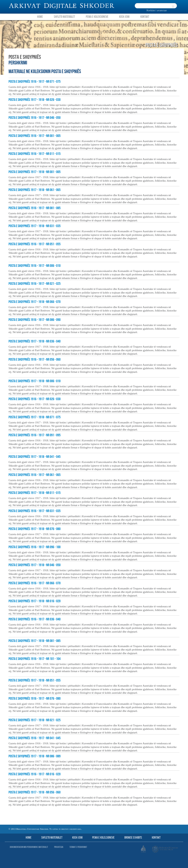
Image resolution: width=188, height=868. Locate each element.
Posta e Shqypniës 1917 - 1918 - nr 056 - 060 (35, 792)
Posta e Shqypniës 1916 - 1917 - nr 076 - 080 (35, 699)
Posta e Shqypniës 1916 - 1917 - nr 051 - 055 (35, 244)
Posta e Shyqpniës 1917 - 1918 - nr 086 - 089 (35, 756)
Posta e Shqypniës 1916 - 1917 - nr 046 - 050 (35, 118)
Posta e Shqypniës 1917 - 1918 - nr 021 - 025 (35, 720)
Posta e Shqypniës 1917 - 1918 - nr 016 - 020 (35, 601)
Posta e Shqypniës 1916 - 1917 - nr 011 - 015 (35, 154)
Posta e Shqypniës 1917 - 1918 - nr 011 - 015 (35, 493)
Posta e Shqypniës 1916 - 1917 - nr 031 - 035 (35, 511)
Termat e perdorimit (78, 847)
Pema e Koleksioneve (97, 17)
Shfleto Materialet (64, 17)
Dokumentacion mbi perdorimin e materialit (29, 847)
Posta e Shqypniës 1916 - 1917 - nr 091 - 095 (35, 435)
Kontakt (145, 17)
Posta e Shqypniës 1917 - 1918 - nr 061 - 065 (35, 190)
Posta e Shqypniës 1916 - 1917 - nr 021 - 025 (35, 284)
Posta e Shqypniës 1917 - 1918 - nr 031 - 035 (35, 226)
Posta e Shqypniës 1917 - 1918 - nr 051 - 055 (35, 680)
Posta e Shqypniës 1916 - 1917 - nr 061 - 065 (35, 475)
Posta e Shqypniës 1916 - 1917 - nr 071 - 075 (35, 82)
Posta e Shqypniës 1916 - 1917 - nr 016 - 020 (35, 774)
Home (40, 17)
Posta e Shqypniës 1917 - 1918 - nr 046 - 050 (35, 565)
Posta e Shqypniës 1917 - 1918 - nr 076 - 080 (35, 529)
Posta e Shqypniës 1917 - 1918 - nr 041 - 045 (35, 457)
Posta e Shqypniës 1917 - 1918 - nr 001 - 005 (35, 172)
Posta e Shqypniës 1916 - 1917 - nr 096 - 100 (35, 547)
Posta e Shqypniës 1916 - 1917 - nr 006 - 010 (35, 266)
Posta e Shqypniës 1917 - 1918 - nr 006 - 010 (35, 381)
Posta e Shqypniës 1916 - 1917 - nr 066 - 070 (35, 583)
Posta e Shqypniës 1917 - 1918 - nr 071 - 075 (35, 417)
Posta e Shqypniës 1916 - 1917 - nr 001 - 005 (35, 136)
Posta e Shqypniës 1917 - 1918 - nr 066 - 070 (35, 302)
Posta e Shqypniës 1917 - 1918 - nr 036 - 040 (35, 341)
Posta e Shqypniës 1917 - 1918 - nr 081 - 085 (35, 641)
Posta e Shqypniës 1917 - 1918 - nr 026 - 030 (35, 100)
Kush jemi (77, 838)
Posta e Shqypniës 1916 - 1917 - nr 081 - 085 (35, 208)
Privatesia (59, 847)
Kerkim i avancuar (157, 10)
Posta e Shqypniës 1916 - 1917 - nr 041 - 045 (35, 738)
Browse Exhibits (133, 838)
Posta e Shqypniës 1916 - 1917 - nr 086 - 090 (35, 320)
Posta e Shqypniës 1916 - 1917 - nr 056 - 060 (35, 360)
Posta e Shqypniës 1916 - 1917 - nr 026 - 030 (35, 399)
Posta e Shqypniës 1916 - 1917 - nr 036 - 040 (35, 619)
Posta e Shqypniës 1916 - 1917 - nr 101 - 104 (35, 659)
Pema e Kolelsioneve (103, 838)
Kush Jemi (124, 17)
